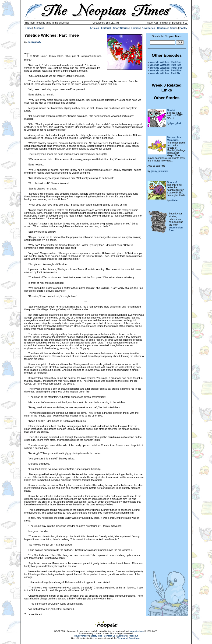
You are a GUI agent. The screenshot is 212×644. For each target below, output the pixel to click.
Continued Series (167, 28)
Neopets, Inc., (137, 631)
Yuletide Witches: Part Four (166, 68)
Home (28, 28)
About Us (122, 636)
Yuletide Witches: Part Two (165, 65)
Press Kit (133, 636)
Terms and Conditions (129, 638)
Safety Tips (96, 636)
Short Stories (121, 28)
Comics (135, 28)
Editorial (106, 28)
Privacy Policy (81, 636)
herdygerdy (34, 42)
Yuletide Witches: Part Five (166, 70)
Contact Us (110, 636)
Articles (94, 28)
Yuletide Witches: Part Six (165, 73)
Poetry (183, 28)
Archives (39, 28)
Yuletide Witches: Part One (166, 62)
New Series (148, 28)
